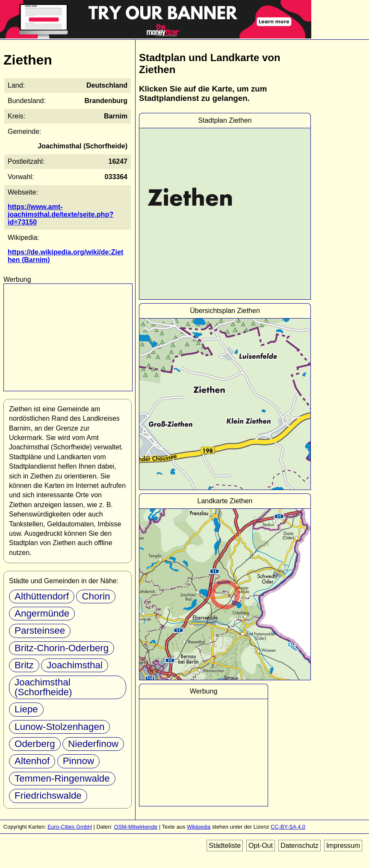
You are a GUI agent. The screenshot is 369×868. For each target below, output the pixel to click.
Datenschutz (300, 846)
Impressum (343, 846)
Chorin (96, 596)
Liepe (26, 709)
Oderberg (35, 744)
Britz (24, 665)
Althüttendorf (42, 596)
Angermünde (42, 613)
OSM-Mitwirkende (136, 827)
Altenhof (32, 761)
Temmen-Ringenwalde (62, 778)
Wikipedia (199, 827)
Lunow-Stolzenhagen (59, 727)
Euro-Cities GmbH (70, 827)
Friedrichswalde (48, 796)
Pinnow (78, 761)
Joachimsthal (75, 665)
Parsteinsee (40, 630)
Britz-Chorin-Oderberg (62, 648)
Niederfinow (93, 744)
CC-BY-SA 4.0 (288, 827)
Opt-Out (261, 846)
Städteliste (225, 846)
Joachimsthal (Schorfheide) (43, 687)
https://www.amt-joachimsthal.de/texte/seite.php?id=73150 (61, 214)
